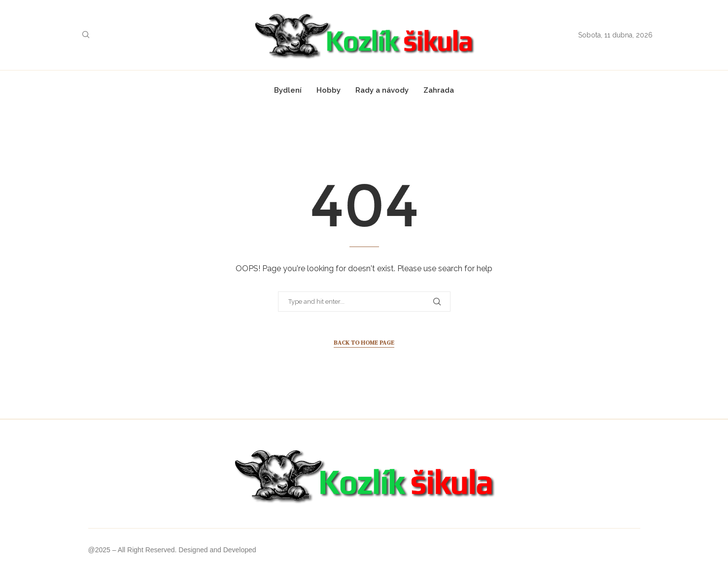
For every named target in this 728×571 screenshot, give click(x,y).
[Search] (86, 35)
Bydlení (288, 90)
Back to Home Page (364, 343)
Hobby (329, 90)
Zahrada (439, 90)
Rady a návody (382, 90)
